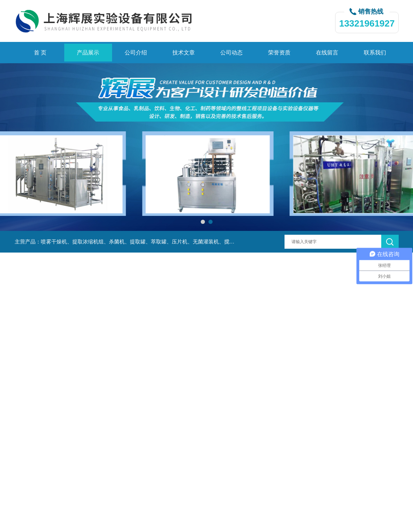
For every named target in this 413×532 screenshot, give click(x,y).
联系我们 (375, 53)
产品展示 (88, 53)
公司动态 (231, 53)
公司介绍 (136, 53)
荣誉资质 (279, 53)
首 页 (40, 53)
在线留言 (327, 53)
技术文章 (184, 53)
